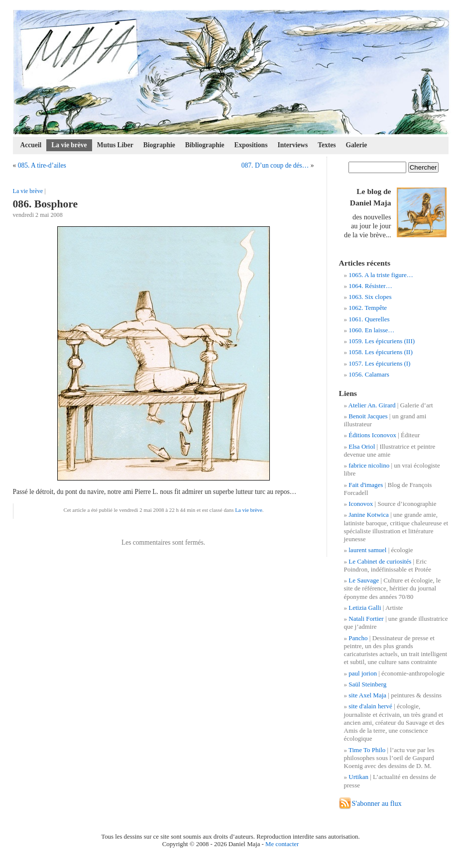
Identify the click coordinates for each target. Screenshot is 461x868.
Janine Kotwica (369, 515)
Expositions (251, 145)
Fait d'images (366, 485)
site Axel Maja (367, 695)
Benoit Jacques (368, 416)
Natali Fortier (366, 619)
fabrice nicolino (369, 465)
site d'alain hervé (370, 706)
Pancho (358, 638)
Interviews (292, 145)
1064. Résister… (370, 286)
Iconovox (361, 504)
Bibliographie (205, 145)
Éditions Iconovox (372, 435)
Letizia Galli (365, 608)
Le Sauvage (364, 580)
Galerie (357, 145)
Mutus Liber (115, 145)
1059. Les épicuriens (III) (382, 341)
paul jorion (363, 673)
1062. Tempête (368, 308)
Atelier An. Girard (372, 405)
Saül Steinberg (367, 684)
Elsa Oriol (362, 446)
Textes (327, 145)
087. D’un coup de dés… (275, 165)
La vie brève (69, 145)
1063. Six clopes (370, 297)
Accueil (31, 145)
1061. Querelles (369, 319)
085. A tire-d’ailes (42, 165)
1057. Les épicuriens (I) (379, 363)
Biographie (159, 145)
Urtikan (358, 777)
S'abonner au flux (377, 803)
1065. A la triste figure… (381, 275)
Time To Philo (367, 750)
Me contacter (282, 844)
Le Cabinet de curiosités (380, 561)
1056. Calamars (369, 374)
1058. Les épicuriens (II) (381, 352)
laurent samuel (367, 550)
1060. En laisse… (371, 330)
